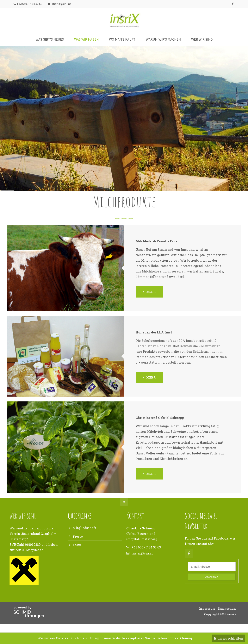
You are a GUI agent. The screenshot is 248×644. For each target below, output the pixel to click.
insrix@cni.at (59, 4)
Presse (78, 536)
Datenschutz (227, 608)
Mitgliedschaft (84, 528)
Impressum (207, 608)
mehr (151, 292)
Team (77, 545)
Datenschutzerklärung (174, 638)
